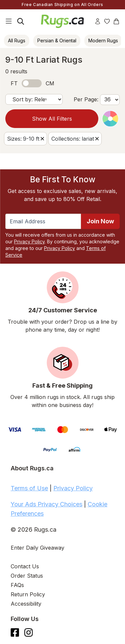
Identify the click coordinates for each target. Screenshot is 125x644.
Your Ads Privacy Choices (46, 504)
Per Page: (86, 99)
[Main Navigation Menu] (9, 21)
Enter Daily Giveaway (37, 548)
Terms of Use (29, 488)
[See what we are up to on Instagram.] (28, 632)
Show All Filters (52, 119)
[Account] (98, 21)
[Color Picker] (110, 119)
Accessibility (26, 604)
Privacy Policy (29, 241)
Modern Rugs (103, 40)
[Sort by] (34, 99)
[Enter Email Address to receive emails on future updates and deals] (43, 221)
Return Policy (28, 594)
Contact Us (25, 566)
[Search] (21, 21)
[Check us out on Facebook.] (15, 632)
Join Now (100, 221)
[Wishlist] (107, 21)
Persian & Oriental (57, 40)
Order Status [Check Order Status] (27, 576)
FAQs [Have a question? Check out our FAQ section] (17, 585)
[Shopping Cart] (116, 21)
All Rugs (17, 40)
